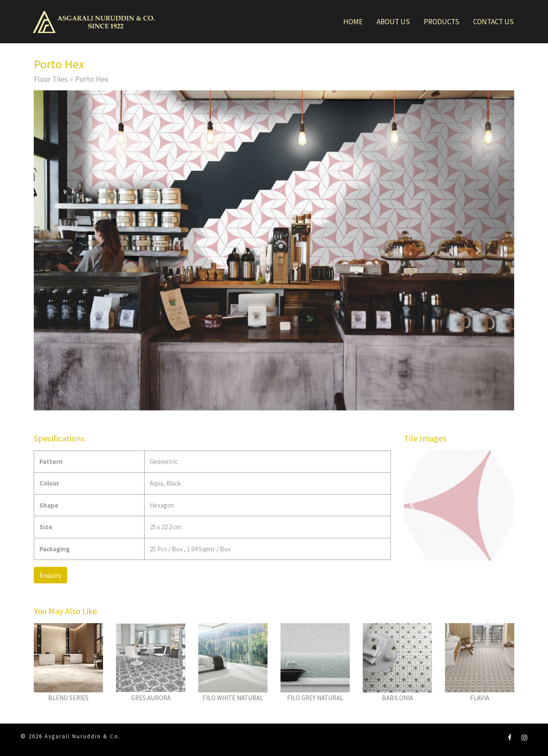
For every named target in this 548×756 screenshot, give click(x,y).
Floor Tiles (51, 79)
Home (353, 22)
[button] (70, 250)
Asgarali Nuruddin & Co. (83, 736)
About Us (393, 22)
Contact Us (493, 22)
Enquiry (50, 575)
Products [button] (442, 22)
